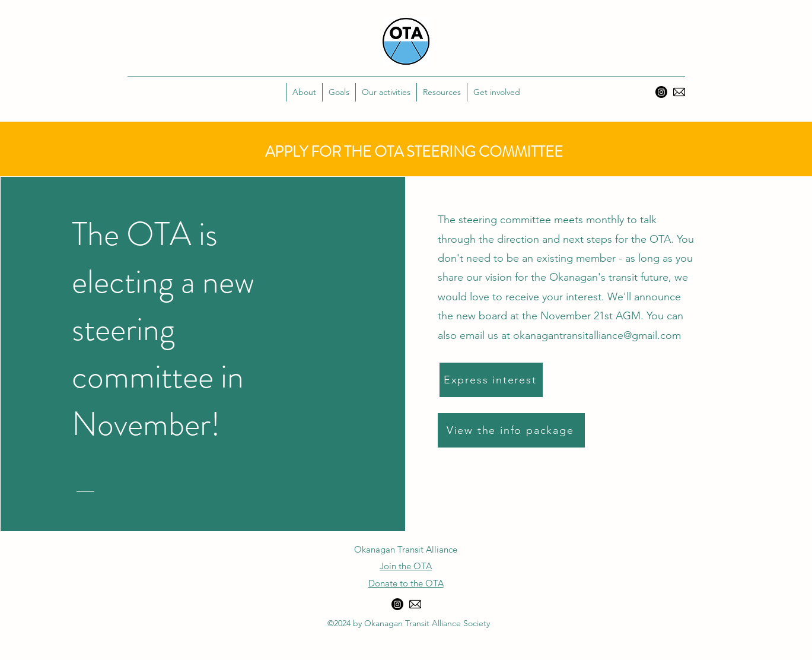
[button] (339, 92)
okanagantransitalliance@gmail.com (597, 335)
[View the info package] (511, 430)
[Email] (679, 92)
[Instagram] (661, 92)
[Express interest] (491, 380)
